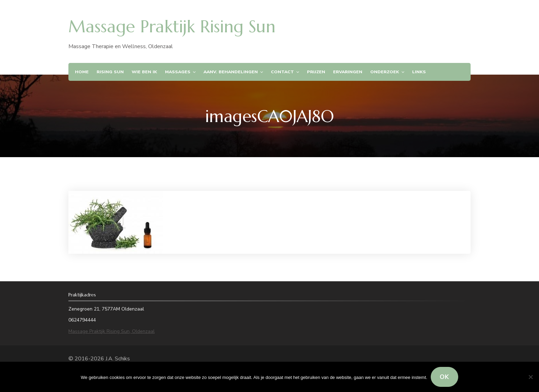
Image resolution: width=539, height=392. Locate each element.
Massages (178, 72)
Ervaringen (348, 72)
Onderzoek (385, 72)
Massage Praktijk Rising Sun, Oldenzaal (112, 331)
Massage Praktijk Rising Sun (172, 26)
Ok (444, 377)
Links (419, 72)
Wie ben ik (144, 72)
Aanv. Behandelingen (231, 72)
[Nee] (530, 377)
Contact (282, 72)
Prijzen (316, 72)
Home (82, 72)
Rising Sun (110, 72)
